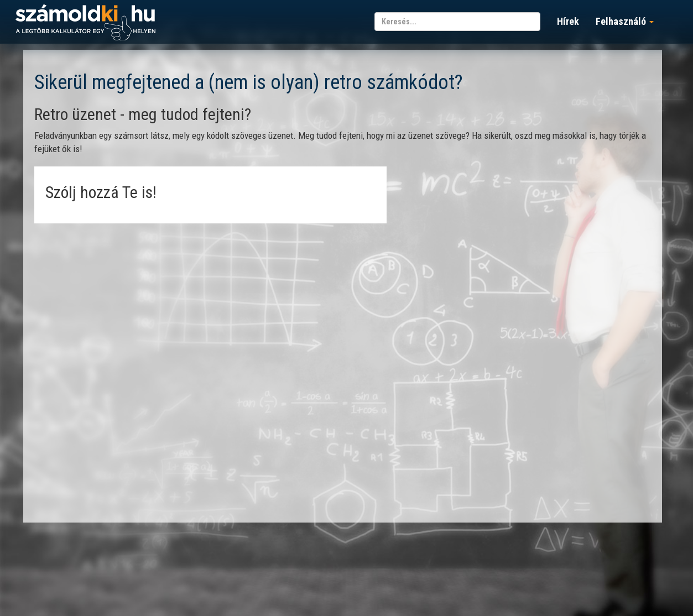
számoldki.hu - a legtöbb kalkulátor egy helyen (85, 23)
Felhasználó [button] (625, 21)
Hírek (568, 21)
